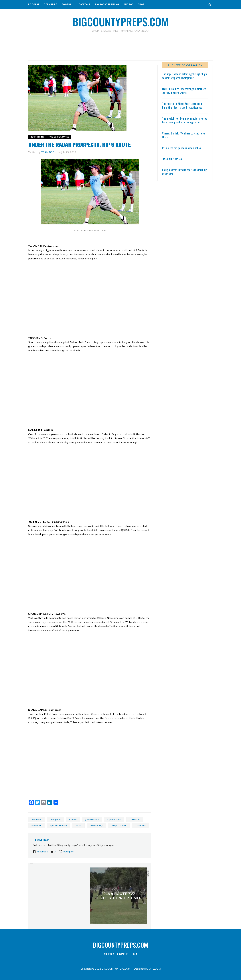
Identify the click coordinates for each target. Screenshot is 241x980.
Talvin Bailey (96, 825)
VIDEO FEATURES (59, 137)
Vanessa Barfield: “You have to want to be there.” (184, 135)
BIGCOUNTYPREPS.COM (121, 21)
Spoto (78, 825)
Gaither (73, 820)
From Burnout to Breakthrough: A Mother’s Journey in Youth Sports (184, 91)
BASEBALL (85, 4)
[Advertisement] (120, 46)
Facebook (42, 852)
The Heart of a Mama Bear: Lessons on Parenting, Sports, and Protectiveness (182, 106)
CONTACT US (123, 955)
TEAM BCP (48, 152)
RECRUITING (38, 137)
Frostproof (55, 820)
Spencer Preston (58, 825)
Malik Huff (135, 820)
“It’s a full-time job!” (173, 159)
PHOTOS (128, 4)
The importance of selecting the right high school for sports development (184, 76)
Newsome (37, 825)
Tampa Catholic (119, 825)
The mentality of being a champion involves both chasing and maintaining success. (185, 120)
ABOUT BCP (109, 955)
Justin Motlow (92, 820)
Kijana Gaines (114, 820)
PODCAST (34, 4)
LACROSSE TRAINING (107, 4)
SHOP (141, 4)
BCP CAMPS (51, 4)
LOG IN (135, 955)
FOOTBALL (68, 4)
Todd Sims (141, 825)
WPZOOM (155, 969)
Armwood (37, 820)
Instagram (68, 852)
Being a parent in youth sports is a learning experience (184, 172)
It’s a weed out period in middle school (182, 148)
